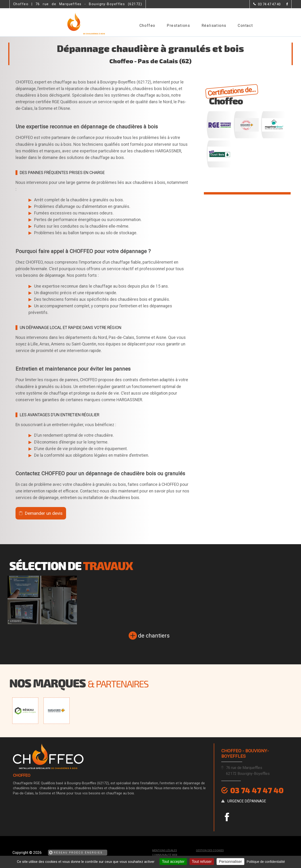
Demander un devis (44, 513)
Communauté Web (165, 855)
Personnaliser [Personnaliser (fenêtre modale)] (230, 862)
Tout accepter (173, 862)
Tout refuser (202, 862)
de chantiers (154, 636)
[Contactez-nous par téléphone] (267, 4)
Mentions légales (164, 850)
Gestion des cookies (210, 850)
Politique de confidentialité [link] (266, 862)
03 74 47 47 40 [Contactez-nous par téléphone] (257, 790)
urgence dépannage (247, 801)
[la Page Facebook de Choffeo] (284, 4)
